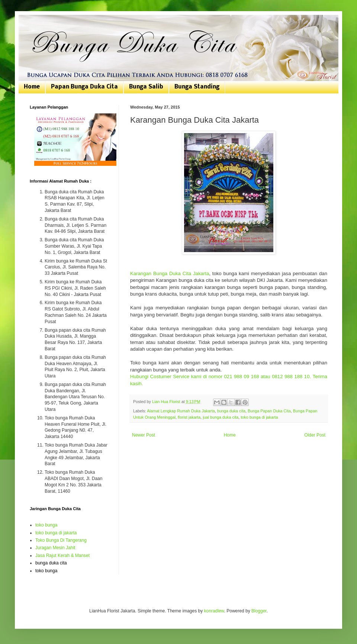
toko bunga (46, 525)
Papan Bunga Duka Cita (84, 87)
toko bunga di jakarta (259, 417)
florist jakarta (189, 417)
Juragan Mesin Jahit (55, 548)
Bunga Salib (146, 87)
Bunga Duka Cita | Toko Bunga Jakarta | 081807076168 (34, 23)
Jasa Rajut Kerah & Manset (62, 556)
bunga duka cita (231, 411)
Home (32, 87)
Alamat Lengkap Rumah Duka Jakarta (181, 411)
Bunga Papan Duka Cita (269, 411)
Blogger (259, 611)
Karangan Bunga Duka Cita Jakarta (170, 273)
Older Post (315, 435)
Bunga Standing (197, 87)
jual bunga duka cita (221, 417)
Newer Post (144, 435)
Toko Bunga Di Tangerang (61, 540)
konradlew (214, 611)
